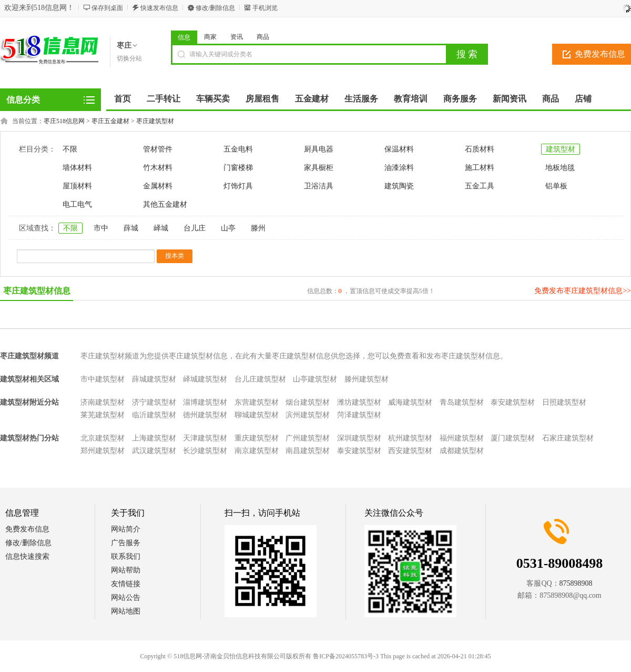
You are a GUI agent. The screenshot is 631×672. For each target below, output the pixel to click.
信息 (184, 37)
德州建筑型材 (205, 415)
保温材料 (399, 149)
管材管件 (158, 149)
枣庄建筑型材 (155, 121)
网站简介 (126, 529)
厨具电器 (319, 149)
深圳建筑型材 (359, 438)
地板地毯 (560, 168)
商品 (263, 37)
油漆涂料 (399, 168)
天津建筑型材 (205, 438)
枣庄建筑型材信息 (37, 291)
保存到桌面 (107, 8)
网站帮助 (126, 570)
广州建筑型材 (308, 438)
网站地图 (126, 611)
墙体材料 (77, 168)
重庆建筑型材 (257, 438)
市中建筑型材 (103, 379)
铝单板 (556, 186)
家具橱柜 (319, 168)
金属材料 (158, 186)
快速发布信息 (159, 8)
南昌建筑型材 (308, 451)
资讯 (237, 37)
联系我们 (126, 556)
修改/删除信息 (215, 8)
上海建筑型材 (154, 438)
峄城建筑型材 (205, 379)
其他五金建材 (165, 204)
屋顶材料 (77, 186)
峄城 (161, 228)
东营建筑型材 (257, 402)
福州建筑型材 (462, 438)
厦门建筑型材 (513, 438)
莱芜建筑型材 (103, 415)
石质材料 (480, 149)
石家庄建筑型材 (568, 438)
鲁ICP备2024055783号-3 (346, 656)
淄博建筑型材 (205, 402)
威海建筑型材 (410, 402)
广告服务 (126, 543)
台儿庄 (195, 228)
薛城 (131, 228)
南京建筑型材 (257, 451)
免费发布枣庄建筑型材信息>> (583, 291)
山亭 (228, 228)
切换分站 (129, 58)
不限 (70, 149)
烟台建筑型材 (308, 402)
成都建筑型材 (462, 451)
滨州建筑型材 (308, 415)
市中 (101, 228)
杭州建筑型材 (410, 438)
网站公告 (126, 598)
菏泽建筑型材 (359, 415)
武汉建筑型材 (154, 451)
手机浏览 (265, 8)
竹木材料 (158, 168)
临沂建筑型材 (154, 415)
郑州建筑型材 (103, 451)
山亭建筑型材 (315, 379)
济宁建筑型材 (154, 402)
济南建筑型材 (103, 402)
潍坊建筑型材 (359, 402)
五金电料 (238, 149)
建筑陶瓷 (399, 186)
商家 (210, 37)
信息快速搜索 (27, 556)
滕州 (258, 228)
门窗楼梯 (238, 168)
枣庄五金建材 (110, 121)
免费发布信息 (27, 529)
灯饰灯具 (238, 186)
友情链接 (126, 584)
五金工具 (480, 186)
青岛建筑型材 (462, 402)
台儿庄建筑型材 (260, 379)
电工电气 (77, 204)
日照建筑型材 (564, 402)
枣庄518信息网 (64, 121)
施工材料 (480, 168)
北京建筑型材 (103, 438)
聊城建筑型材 (257, 415)
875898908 (576, 583)
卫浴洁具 (319, 186)
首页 (123, 99)
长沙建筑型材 (205, 451)
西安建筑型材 (410, 451)
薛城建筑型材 (154, 379)
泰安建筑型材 (513, 402)
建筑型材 (561, 149)
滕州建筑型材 (367, 379)
